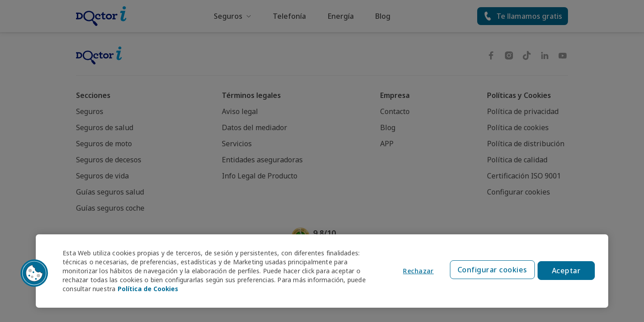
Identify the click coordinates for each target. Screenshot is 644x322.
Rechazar (416, 271)
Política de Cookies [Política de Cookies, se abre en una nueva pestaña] (148, 289)
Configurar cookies (491, 271)
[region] (322, 271)
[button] (34, 273)
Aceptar (566, 271)
